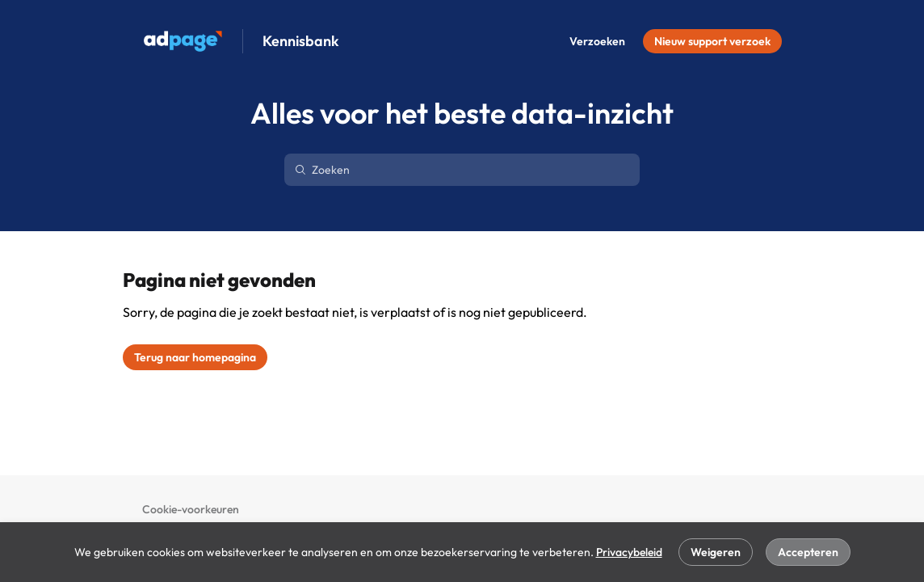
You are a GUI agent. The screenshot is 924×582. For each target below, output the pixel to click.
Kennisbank (301, 41)
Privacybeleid (629, 552)
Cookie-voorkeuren (191, 509)
